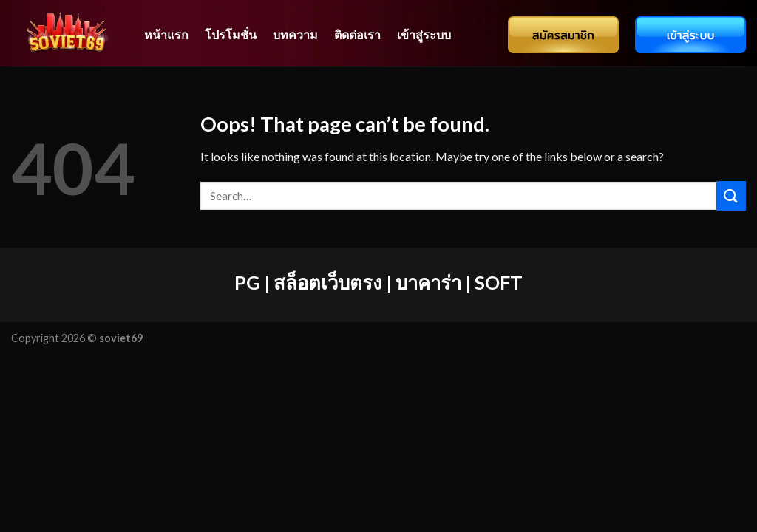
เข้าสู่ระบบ (424, 34)
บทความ (295, 34)
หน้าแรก (166, 34)
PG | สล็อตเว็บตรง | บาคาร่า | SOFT (378, 282)
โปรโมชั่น (231, 34)
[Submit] (731, 195)
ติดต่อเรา (357, 34)
